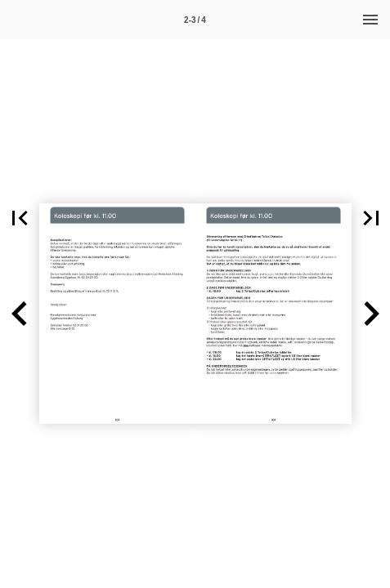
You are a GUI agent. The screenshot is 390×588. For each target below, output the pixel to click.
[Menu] (370, 20)
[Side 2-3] (195, 20)
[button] (20, 314)
